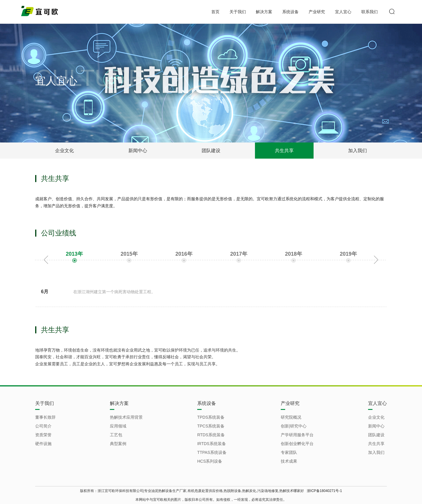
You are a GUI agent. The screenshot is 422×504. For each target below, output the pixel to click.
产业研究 (317, 12)
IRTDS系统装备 (212, 444)
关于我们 (238, 12)
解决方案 (264, 12)
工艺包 (116, 435)
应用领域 (118, 426)
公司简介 (43, 426)
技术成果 (289, 461)
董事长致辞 (45, 417)
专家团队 (289, 452)
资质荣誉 (43, 435)
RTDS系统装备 (211, 435)
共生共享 (284, 151)
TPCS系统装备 (211, 426)
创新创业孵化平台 (297, 444)
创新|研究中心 (294, 426)
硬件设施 (43, 444)
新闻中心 (138, 151)
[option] (74, 258)
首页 (215, 12)
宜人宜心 (343, 12)
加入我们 (358, 151)
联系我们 (370, 12)
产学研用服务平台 (297, 435)
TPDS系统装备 (211, 417)
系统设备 (290, 12)
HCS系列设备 (210, 461)
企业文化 (64, 151)
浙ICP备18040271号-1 (324, 491)
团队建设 (211, 151)
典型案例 (118, 444)
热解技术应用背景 (126, 417)
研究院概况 (291, 417)
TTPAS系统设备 (212, 452)
